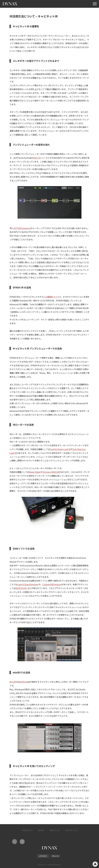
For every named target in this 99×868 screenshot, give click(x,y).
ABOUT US (54, 830)
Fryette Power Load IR (60, 449)
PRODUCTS (27, 830)
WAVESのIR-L (21, 588)
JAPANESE (43, 856)
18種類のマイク (52, 297)
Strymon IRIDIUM (51, 472)
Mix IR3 (13, 682)
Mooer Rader (35, 472)
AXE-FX (37, 158)
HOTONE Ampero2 (22, 228)
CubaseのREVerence (52, 584)
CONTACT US (71, 830)
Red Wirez (23, 682)
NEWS (41, 830)
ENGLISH (55, 856)
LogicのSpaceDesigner (28, 584)
